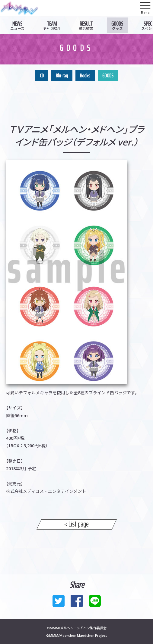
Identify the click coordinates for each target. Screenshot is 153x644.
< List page (76, 524)
